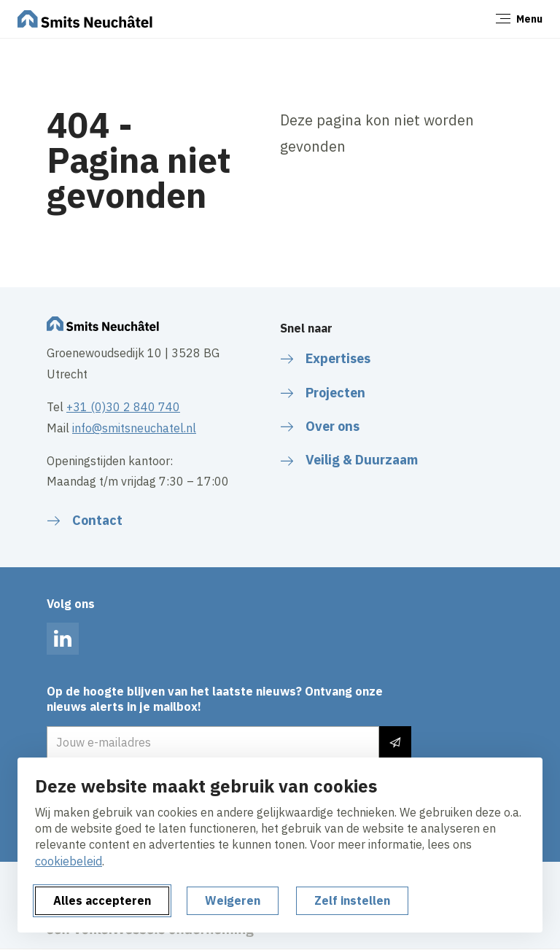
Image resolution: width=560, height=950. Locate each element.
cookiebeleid (69, 861)
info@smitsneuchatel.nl (134, 428)
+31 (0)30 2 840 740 (123, 407)
